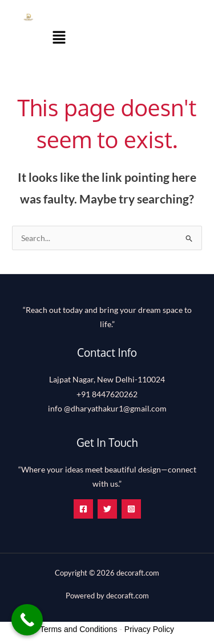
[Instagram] (131, 509)
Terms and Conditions (78, 629)
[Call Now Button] (27, 620)
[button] (59, 38)
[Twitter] (107, 509)
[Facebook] (83, 509)
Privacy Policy (149, 629)
